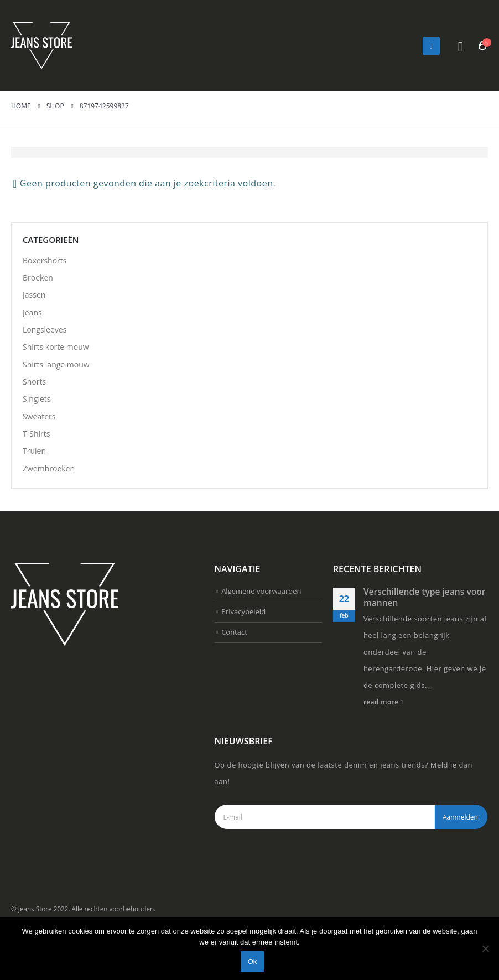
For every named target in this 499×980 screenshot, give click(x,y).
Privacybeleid (243, 666)
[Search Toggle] (461, 46)
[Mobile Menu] (431, 46)
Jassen (34, 304)
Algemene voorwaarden (261, 641)
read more (383, 750)
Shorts (34, 409)
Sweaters (39, 451)
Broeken (38, 283)
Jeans (32, 325)
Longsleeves (45, 346)
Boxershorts (45, 262)
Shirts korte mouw (56, 367)
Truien (34, 493)
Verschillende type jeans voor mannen (425, 645)
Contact (234, 691)
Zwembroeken (49, 514)
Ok (253, 961)
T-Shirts (36, 472)
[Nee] (485, 948)
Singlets (37, 430)
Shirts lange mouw (56, 388)
